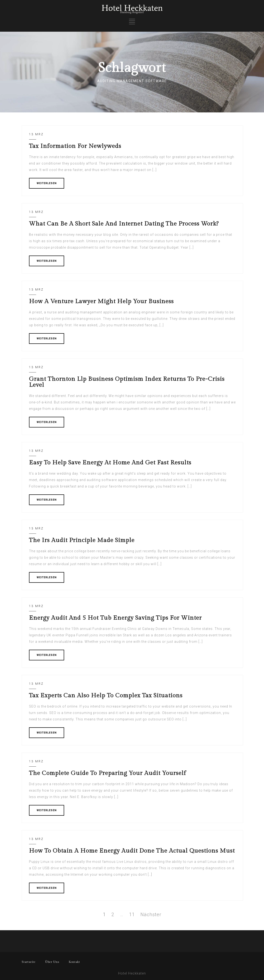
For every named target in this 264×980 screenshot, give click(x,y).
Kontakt (74, 962)
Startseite (29, 962)
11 (132, 915)
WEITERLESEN (47, 183)
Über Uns (52, 962)
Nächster (151, 915)
